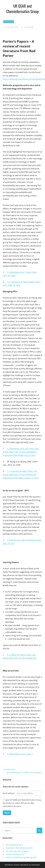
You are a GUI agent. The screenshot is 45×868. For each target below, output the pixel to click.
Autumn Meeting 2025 (15, 854)
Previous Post (10, 769)
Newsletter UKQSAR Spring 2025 (19, 848)
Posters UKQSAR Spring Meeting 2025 (21, 857)
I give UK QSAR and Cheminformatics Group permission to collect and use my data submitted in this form (22, 803)
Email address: (22, 793)
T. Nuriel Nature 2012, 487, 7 (20, 754)
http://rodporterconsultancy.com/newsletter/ (23, 79)
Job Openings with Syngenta (17, 851)
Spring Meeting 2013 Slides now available (24, 772)
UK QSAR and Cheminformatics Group (22, 9)
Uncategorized (9, 22)
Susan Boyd (29, 27)
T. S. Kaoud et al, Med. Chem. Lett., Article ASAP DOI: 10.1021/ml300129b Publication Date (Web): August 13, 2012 (21, 475)
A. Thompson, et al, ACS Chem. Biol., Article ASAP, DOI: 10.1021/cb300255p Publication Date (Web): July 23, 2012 (21, 452)
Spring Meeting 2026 (14, 845)
